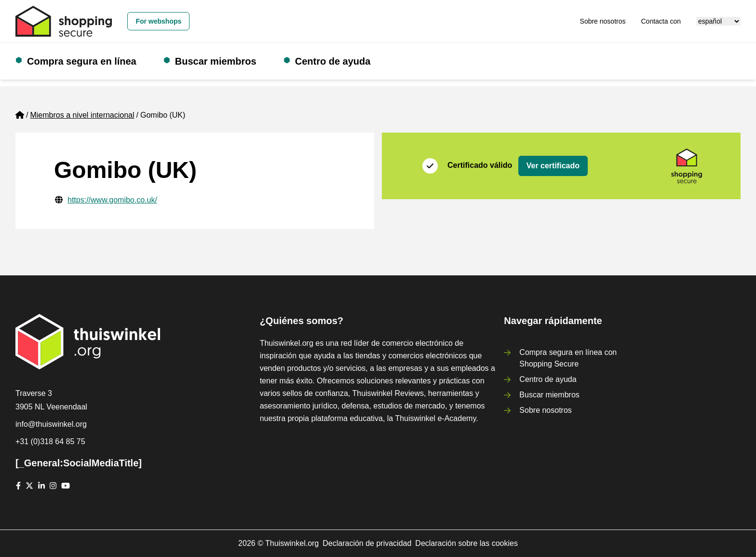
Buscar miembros (216, 61)
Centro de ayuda (333, 61)
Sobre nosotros (603, 21)
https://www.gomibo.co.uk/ (112, 200)
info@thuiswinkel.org (51, 424)
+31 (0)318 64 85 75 (50, 442)
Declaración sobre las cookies (466, 543)
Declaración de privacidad (367, 543)
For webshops (158, 21)
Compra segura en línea (82, 61)
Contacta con (661, 21)
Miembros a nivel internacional (82, 115)
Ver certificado (553, 166)
